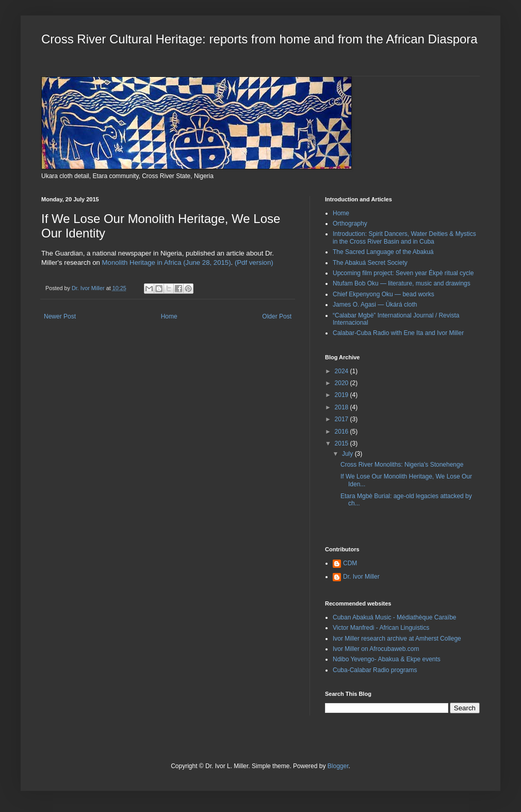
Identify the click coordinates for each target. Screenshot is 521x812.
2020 (343, 383)
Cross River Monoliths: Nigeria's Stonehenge (402, 465)
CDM (350, 563)
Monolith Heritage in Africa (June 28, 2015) (167, 262)
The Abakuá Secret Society (370, 263)
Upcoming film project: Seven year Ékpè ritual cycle (403, 273)
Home (169, 316)
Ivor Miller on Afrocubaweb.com (376, 649)
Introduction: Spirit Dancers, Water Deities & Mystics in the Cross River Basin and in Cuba (404, 237)
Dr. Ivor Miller (361, 577)
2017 (343, 419)
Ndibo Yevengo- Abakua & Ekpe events (387, 659)
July (348, 454)
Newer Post (60, 316)
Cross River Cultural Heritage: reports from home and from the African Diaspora (259, 39)
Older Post (277, 316)
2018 (343, 407)
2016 (343, 432)
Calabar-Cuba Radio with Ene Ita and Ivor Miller (398, 333)
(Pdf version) (254, 262)
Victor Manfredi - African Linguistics (381, 628)
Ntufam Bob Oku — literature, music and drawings (402, 283)
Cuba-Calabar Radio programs (375, 670)
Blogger (338, 766)
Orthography (350, 224)
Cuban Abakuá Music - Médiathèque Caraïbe (394, 617)
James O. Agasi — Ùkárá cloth (375, 305)
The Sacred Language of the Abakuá (383, 252)
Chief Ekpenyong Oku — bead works (384, 294)
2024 (343, 371)
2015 (343, 443)
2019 (343, 395)
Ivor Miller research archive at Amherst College (397, 639)
